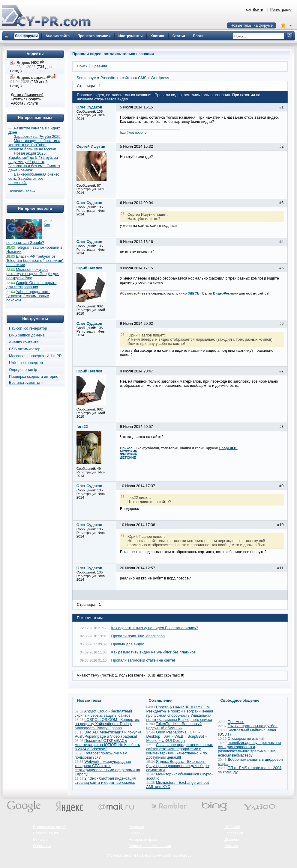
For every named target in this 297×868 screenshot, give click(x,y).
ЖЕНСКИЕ (129, 454)
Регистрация (281, 10)
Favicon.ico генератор (28, 328)
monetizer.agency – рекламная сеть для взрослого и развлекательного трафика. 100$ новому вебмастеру (250, 749)
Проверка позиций (49, 827)
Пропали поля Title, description (138, 636)
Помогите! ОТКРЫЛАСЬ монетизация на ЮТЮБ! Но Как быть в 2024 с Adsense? (107, 745)
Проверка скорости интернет (34, 377)
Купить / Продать (26, 99)
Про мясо (236, 722)
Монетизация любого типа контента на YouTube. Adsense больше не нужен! (34, 145)
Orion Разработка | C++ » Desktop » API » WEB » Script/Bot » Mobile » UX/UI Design (177, 736)
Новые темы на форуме (252, 25)
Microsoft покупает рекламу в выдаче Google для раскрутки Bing (33, 274)
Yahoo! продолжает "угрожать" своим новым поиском (28, 296)
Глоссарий (234, 833)
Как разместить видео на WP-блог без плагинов (154, 652)
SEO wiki (232, 827)
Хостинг (231, 846)
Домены (232, 840)
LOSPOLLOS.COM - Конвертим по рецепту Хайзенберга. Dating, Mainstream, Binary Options (107, 724)
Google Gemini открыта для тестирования (31, 285)
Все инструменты (24, 383)
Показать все (20, 191)
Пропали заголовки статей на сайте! (143, 660)
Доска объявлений (27, 95)
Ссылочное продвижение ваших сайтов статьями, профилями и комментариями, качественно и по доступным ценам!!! (180, 751)
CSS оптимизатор (25, 349)
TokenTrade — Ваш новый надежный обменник (174, 726)
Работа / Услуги (24, 103)
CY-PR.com (163, 855)
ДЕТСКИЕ (128, 458)
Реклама (136, 827)
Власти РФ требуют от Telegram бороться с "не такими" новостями (35, 261)
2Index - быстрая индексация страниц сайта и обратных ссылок (105, 781)
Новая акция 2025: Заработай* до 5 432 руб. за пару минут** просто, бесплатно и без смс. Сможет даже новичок (34, 162)
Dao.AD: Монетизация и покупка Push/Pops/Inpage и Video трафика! (108, 734)
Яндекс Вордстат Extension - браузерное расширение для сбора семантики (178, 766)
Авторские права (144, 840)
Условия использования (150, 846)
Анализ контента (24, 342)
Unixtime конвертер (26, 363)
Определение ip (23, 370)
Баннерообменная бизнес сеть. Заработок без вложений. (34, 179)
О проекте (42, 846)
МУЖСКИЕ (129, 451)
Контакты (41, 840)
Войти (258, 10)
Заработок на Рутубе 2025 (37, 137)
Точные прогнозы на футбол (253, 726)
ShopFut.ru (228, 448)
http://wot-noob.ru (133, 132)
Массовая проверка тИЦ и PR (35, 356)
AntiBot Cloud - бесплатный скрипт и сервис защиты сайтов (103, 713)
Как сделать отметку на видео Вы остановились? (155, 628)
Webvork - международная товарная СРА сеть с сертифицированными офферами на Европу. (107, 768)
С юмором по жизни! (246, 739)
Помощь (136, 833)
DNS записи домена (27, 335)
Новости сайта (46, 833)
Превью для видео (128, 644)
